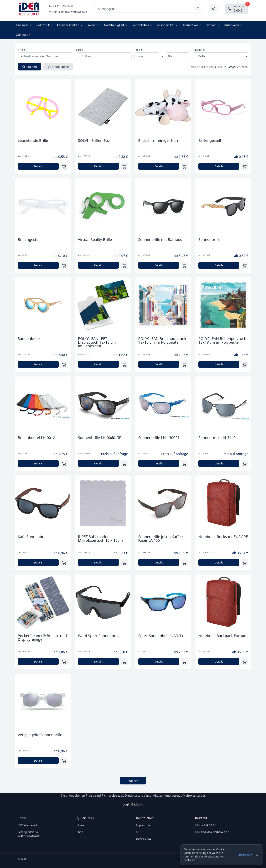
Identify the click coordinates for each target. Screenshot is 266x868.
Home (81, 825)
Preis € (139, 50)
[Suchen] (198, 9)
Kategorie (199, 50)
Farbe (80, 50)
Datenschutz (244, 855)
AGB (139, 832)
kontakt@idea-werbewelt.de (212, 832)
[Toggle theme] (213, 9)
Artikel (22, 50)
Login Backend (133, 804)
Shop (80, 832)
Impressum (143, 825)
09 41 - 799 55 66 (205, 825)
